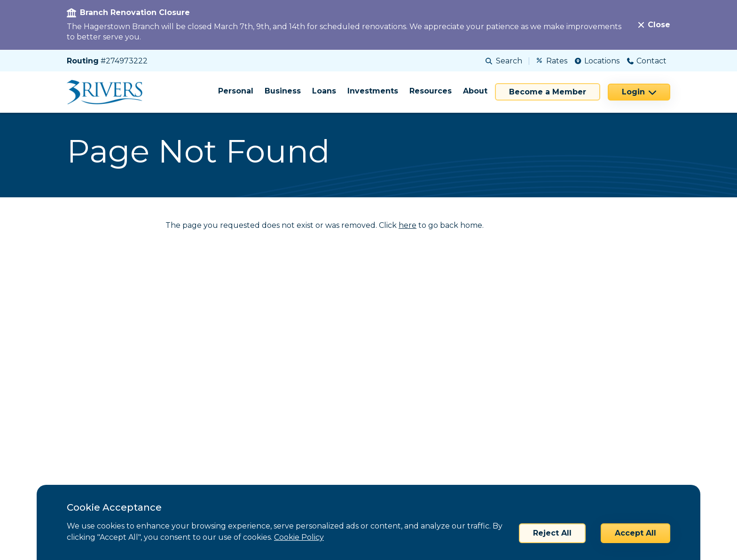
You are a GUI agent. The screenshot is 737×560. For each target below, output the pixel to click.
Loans (324, 91)
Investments (373, 91)
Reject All (552, 533)
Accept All (635, 533)
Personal (236, 91)
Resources (431, 91)
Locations (597, 61)
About (475, 91)
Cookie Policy (299, 537)
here (408, 225)
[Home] (108, 92)
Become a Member (548, 92)
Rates (552, 61)
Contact (647, 61)
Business (283, 91)
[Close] (654, 25)
